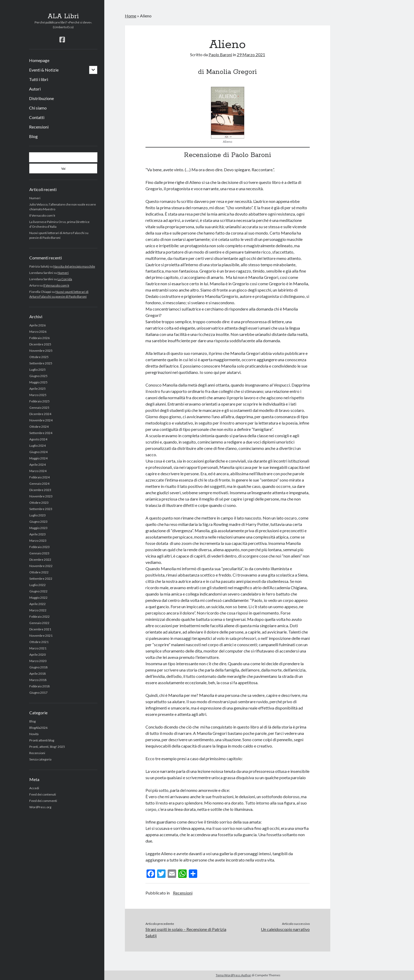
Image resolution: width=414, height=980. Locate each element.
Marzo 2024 (38, 471)
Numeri (35, 198)
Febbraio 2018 (39, 686)
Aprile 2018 (37, 674)
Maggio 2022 (38, 598)
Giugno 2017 (38, 693)
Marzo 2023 (38, 541)
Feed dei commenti (43, 801)
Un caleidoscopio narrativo (285, 929)
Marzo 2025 (38, 395)
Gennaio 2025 (39, 408)
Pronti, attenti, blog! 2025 (47, 747)
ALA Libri (63, 16)
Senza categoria (40, 759)
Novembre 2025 (41, 351)
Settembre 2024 (41, 433)
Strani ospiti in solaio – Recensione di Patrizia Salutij (186, 932)
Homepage (39, 60)
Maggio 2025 (38, 382)
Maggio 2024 (38, 458)
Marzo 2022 (38, 610)
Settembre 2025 (41, 363)
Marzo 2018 (38, 680)
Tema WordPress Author (233, 975)
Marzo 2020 (38, 661)
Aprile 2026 (37, 325)
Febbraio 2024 (39, 477)
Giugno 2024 (38, 452)
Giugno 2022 (38, 591)
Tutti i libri (39, 79)
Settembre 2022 (41, 579)
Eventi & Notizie (44, 70)
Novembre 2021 (41, 636)
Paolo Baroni (220, 54)
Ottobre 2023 (39, 503)
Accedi (34, 788)
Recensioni (39, 127)
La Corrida (65, 279)
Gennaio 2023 (39, 553)
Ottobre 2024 (39, 427)
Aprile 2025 (37, 389)
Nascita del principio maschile (74, 266)
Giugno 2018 (38, 667)
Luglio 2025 (37, 370)
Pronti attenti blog (42, 740)
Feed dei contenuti (43, 794)
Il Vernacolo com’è (42, 215)
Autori (35, 89)
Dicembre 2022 (40, 560)
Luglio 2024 (37, 446)
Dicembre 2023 (40, 490)
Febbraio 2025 (39, 401)
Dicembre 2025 (40, 344)
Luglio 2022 (37, 585)
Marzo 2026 (38, 332)
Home (131, 16)
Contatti (37, 117)
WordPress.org (40, 807)
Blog (33, 136)
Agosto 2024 (38, 439)
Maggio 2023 (38, 528)
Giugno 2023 (38, 522)
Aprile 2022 (37, 604)
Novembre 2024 (41, 420)
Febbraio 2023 (39, 547)
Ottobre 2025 (39, 357)
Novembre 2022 (41, 566)
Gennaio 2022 (39, 623)
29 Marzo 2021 (251, 54)
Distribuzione (41, 98)
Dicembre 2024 (40, 414)
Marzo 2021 (38, 648)
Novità (34, 734)
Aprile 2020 (37, 655)
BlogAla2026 (38, 728)
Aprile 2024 (37, 465)
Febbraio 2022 (39, 617)
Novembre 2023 (41, 496)
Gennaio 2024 (39, 484)
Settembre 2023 (41, 509)
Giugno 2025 (38, 376)
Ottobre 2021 (39, 642)
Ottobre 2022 (39, 572)
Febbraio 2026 (39, 338)
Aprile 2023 (37, 534)
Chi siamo (38, 108)
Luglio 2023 (37, 515)
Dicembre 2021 (40, 629)
